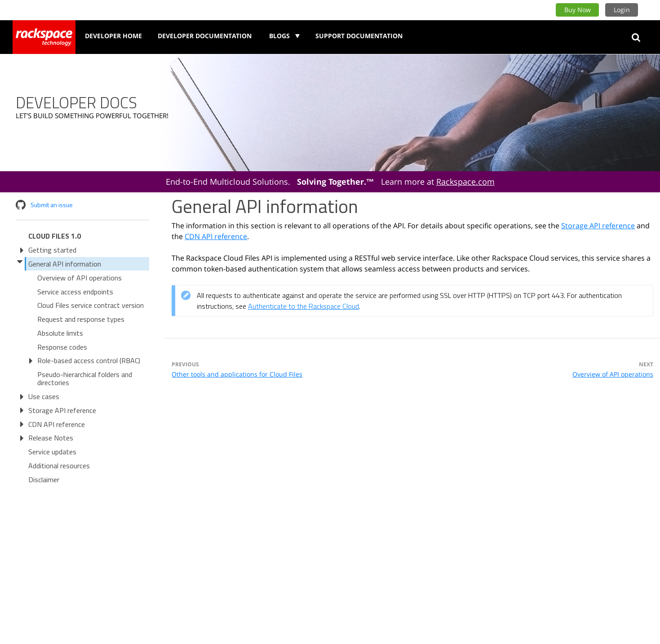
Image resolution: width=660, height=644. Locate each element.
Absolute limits (60, 333)
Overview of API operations (80, 278)
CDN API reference (57, 424)
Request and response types (81, 319)
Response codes (62, 347)
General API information (65, 264)
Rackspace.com (465, 182)
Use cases (44, 396)
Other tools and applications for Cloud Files (237, 374)
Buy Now (578, 10)
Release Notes (51, 438)
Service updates (52, 452)
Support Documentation (359, 36)
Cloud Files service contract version (91, 305)
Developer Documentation (205, 36)
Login (622, 10)
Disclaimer (44, 480)
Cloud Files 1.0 (55, 236)
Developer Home (113, 36)
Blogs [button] (280, 36)
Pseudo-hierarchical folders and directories (85, 378)
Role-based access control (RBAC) (89, 360)
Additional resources (59, 466)
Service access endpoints (75, 292)
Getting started (52, 250)
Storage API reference (62, 410)
